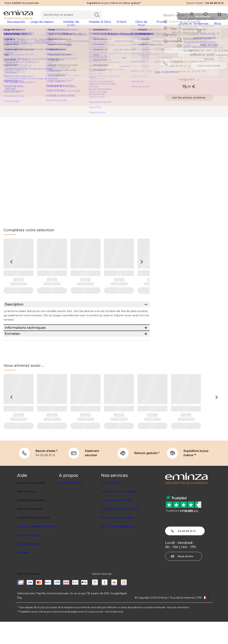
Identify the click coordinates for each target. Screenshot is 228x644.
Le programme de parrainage (119, 514)
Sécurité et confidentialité (117, 540)
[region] (114, 37)
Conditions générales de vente (36, 549)
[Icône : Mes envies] (221, 59)
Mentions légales (28, 557)
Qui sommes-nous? (71, 505)
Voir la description (167, 74)
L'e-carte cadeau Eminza (116, 522)
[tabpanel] (87, 25)
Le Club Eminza (111, 505)
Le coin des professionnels (117, 549)
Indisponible (189, 82)
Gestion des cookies (30, 566)
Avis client (23, 575)
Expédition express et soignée (120, 531)
